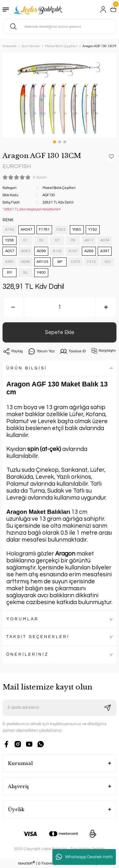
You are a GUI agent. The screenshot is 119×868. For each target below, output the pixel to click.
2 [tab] (60, 142)
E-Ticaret (46, 863)
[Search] (60, 27)
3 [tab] (65, 142)
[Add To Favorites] (111, 156)
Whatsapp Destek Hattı (84, 857)
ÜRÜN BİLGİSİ (27, 368)
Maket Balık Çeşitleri (59, 188)
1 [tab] (55, 142)
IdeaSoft (26, 863)
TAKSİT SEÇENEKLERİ (38, 637)
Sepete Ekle (60, 332)
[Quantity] (60, 307)
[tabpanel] (60, 95)
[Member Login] (103, 9)
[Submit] (108, 708)
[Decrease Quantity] (13, 307)
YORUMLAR (23, 619)
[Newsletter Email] (60, 708)
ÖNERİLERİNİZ (27, 655)
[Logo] (39, 9)
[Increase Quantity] (106, 307)
